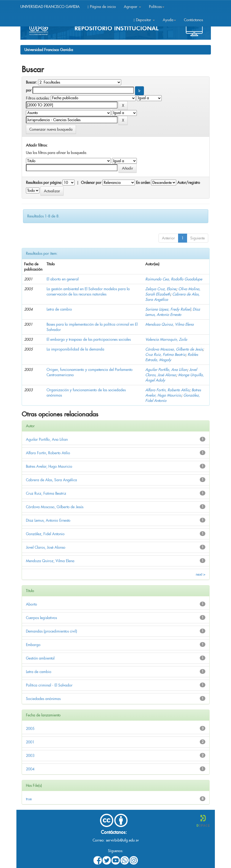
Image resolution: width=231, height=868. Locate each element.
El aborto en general (63, 279)
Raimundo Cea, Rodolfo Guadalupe (174, 279)
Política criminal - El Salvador (49, 685)
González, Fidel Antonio (45, 534)
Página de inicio (102, 7)
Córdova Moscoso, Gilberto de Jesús (174, 349)
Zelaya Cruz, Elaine (161, 289)
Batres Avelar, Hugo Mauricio (49, 466)
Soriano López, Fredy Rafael (168, 309)
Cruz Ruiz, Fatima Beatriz (165, 355)
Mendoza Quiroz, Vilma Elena (169, 324)
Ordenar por (91, 183)
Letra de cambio (59, 309)
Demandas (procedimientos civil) (51, 631)
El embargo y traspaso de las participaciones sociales (89, 339)
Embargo (33, 645)
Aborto (31, 604)
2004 (30, 769)
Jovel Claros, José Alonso (46, 547)
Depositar (144, 20)
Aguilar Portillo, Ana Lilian (166, 370)
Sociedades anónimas (43, 699)
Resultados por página (44, 183)
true (29, 799)
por (29, 90)
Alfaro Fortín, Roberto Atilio (167, 390)
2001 (30, 742)
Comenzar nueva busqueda (51, 129)
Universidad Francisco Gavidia (49, 50)
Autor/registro (189, 183)
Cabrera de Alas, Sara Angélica (51, 480)
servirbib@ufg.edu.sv (122, 840)
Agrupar (132, 7)
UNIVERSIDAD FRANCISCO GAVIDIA (50, 7)
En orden (143, 183)
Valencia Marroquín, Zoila (166, 339)
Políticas (157, 7)
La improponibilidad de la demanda (75, 349)
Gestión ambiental (40, 658)
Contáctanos (193, 20)
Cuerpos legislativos (41, 618)
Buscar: (31, 82)
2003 (30, 756)
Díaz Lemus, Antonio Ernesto (48, 520)
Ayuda (169, 20)
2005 (30, 729)
